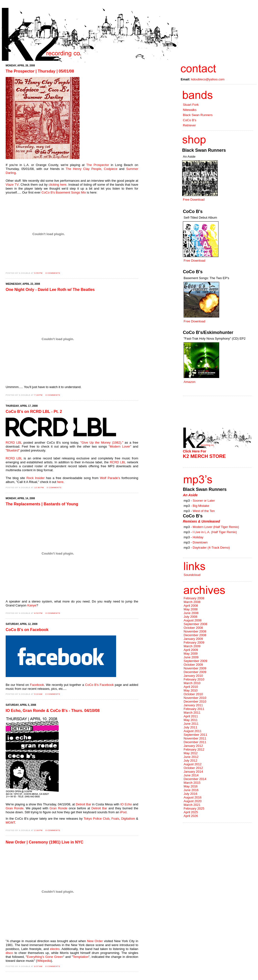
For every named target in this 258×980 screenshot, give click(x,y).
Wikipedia (44, 961)
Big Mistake (201, 506)
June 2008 (191, 613)
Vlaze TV (12, 185)
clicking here (58, 185)
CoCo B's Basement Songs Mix (64, 192)
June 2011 (191, 724)
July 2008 (190, 617)
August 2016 (193, 797)
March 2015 (192, 783)
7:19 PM (38, 395)
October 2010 (193, 694)
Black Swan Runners (198, 115)
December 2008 (195, 635)
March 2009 (192, 646)
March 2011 (192, 713)
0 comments (53, 273)
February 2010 (194, 679)
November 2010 (195, 698)
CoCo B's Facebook (100, 685)
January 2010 (193, 676)
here (60, 482)
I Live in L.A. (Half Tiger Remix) (215, 532)
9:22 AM (38, 694)
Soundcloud (192, 575)
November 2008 (195, 631)
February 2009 (194, 642)
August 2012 (193, 764)
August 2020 (193, 801)
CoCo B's (190, 120)
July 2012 (190, 761)
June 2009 (191, 657)
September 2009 (195, 661)
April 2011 (191, 716)
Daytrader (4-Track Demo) (211, 548)
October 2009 (193, 665)
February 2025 (194, 808)
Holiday (198, 537)
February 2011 (194, 709)
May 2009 (191, 654)
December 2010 (195, 701)
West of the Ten (204, 511)
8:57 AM (38, 966)
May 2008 (191, 609)
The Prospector (98, 165)
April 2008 (191, 606)
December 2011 (195, 742)
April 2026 (191, 816)
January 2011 (193, 705)
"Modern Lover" (120, 446)
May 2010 (191, 690)
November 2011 (195, 738)
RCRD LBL (14, 443)
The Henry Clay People (84, 169)
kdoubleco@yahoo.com (208, 79)
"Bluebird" (13, 450)
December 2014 (195, 779)
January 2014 (193, 772)
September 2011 (195, 735)
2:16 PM (38, 830)
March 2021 (192, 805)
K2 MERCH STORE (204, 456)
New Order (95, 941)
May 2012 (191, 753)
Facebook (37, 685)
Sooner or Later (204, 501)
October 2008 (193, 628)
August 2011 (193, 731)
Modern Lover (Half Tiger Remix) (216, 527)
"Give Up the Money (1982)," (102, 443)
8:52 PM (38, 613)
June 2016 (191, 790)
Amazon (190, 382)
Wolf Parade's (110, 478)
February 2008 (194, 598)
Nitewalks (190, 110)
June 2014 (191, 775)
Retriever (189, 125)
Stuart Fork (191, 105)
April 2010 (191, 687)
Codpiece (111, 169)
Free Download (194, 200)
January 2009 (193, 639)
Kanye (32, 605)
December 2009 (195, 672)
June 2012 (191, 757)
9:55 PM (38, 273)
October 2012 (193, 768)
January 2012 (193, 746)
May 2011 (191, 720)
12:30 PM (39, 488)
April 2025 (191, 812)
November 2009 (195, 668)
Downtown (200, 542)
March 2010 (192, 683)
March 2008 (192, 602)
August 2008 (193, 620)
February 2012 (194, 749)
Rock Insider (35, 478)
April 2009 (191, 650)
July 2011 (190, 727)
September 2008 (195, 624)
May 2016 (191, 786)
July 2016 (190, 794)
